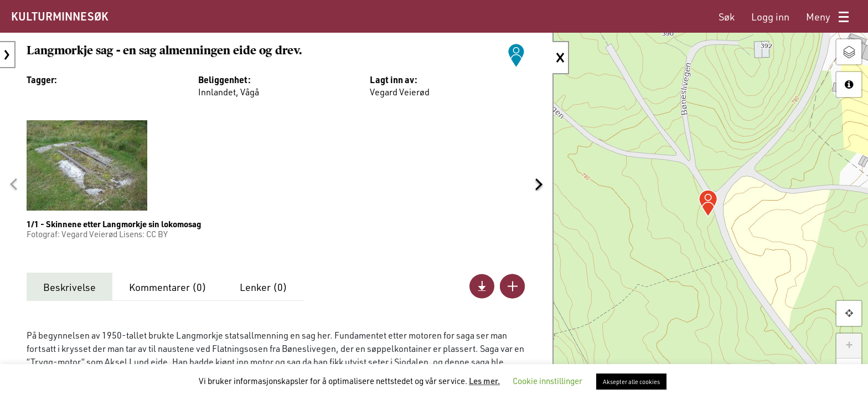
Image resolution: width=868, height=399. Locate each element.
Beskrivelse (69, 287)
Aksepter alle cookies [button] (631, 382)
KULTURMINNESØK (60, 16)
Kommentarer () (168, 287)
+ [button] (849, 346)
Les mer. (484, 381)
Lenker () (263, 287)
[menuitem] (727, 17)
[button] (13, 185)
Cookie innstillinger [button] (547, 381)
